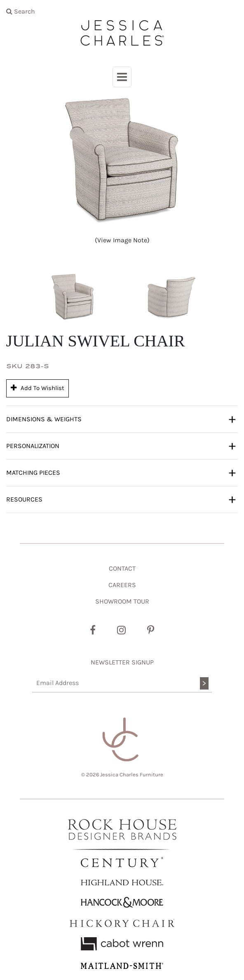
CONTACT (122, 568)
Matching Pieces (121, 472)
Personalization (121, 446)
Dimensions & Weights (121, 419)
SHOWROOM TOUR (122, 601)
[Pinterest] (151, 630)
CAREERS (122, 585)
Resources (121, 499)
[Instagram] (121, 630)
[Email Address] (122, 683)
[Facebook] (93, 630)
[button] (73, 297)
